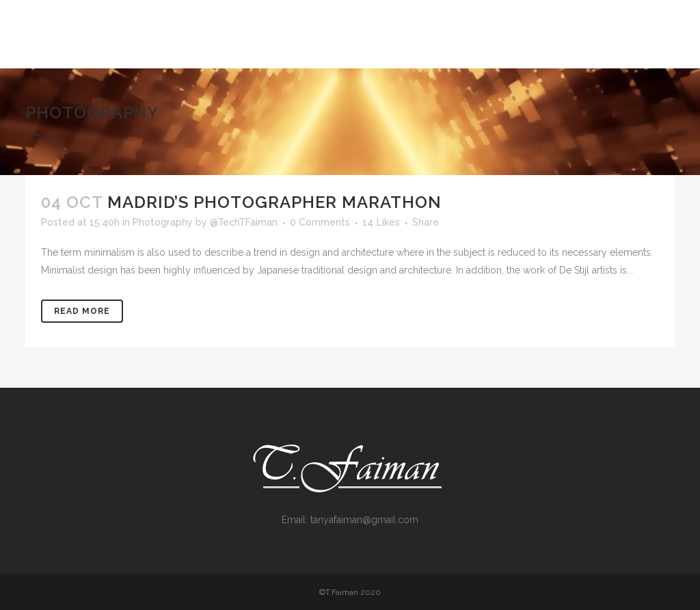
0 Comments (320, 222)
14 (381, 222)
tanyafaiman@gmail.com (364, 520)
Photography (163, 222)
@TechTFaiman (244, 222)
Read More (82, 311)
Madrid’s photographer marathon (274, 202)
